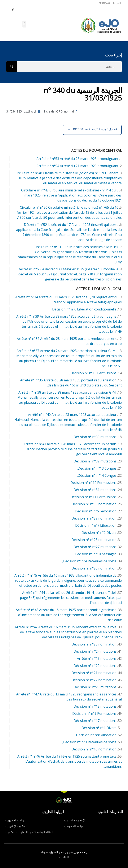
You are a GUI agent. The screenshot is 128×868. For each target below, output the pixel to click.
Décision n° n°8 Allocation (96, 735)
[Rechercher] (12, 67)
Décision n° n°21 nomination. (94, 673)
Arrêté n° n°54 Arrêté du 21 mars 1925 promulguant (77, 166)
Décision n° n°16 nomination (94, 749)
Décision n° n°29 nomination (94, 518)
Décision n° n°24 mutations (95, 651)
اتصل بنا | (116, 3)
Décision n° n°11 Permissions (93, 497)
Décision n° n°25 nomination (94, 644)
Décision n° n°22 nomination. (94, 680)
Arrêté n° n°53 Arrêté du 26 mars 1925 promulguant (77, 159)
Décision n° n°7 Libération (96, 525)
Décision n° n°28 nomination (94, 540)
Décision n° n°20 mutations (95, 666)
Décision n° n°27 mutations (95, 547)
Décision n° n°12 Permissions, (93, 483)
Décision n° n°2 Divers (99, 533)
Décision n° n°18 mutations (95, 706)
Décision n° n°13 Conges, (97, 468)
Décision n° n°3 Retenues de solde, (89, 742)
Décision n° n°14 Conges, (97, 475)
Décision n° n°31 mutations (95, 490)
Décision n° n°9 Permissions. (94, 714)
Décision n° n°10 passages (96, 554)
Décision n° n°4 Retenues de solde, (89, 561)
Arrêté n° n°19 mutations (97, 659)
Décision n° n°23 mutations (95, 687)
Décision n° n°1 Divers (99, 728)
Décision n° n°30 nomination (94, 504)
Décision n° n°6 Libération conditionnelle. (84, 309)
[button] (24, 24)
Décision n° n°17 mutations (95, 721)
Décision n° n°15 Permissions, (93, 373)
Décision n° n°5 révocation (96, 511)
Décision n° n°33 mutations (95, 437)
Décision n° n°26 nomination (94, 568)
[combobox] (69, 67)
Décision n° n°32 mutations (95, 461)
